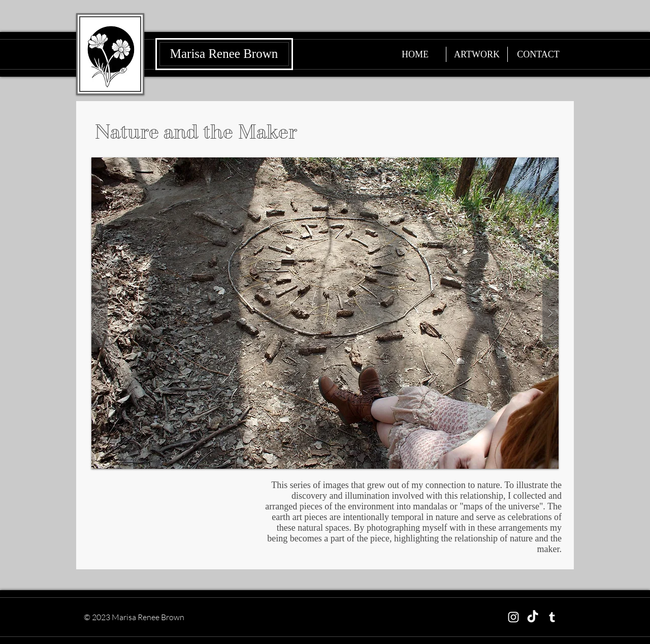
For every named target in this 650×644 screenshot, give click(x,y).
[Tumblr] (552, 617)
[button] (325, 313)
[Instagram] (513, 617)
